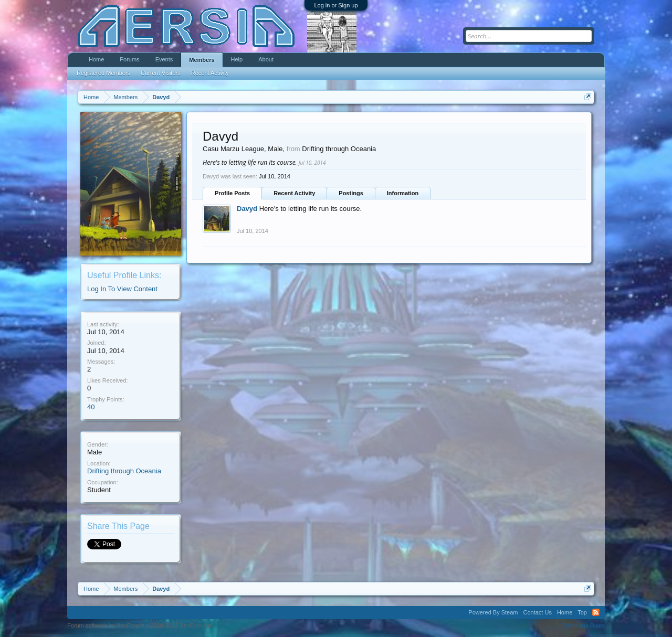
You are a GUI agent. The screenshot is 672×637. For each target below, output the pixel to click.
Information (403, 193)
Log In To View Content (122, 289)
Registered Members (103, 73)
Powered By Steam (493, 612)
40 (91, 407)
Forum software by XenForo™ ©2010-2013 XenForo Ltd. (140, 625)
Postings (351, 193)
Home (96, 59)
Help (237, 59)
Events (164, 59)
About (266, 59)
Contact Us (537, 612)
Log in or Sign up (336, 5)
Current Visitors (161, 73)
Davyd (247, 209)
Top (582, 612)
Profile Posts (232, 193)
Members (202, 60)
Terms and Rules (583, 625)
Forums (129, 59)
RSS (596, 612)
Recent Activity (294, 193)
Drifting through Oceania (124, 471)
